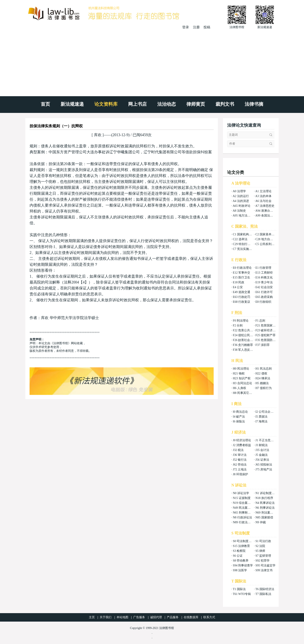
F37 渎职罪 (263, 345)
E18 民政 (239, 282)
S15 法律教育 (241, 546)
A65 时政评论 (242, 206)
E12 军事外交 (242, 273)
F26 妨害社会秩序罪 (246, 340)
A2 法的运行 (241, 196)
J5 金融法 (262, 455)
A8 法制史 (239, 211)
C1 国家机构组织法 (245, 234)
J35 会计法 (262, 450)
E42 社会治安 (264, 287)
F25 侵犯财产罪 (265, 335)
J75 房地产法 (264, 469)
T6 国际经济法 (265, 589)
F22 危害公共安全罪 (246, 330)
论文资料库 (106, 104)
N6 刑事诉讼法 (265, 508)
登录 (186, 27)
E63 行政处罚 (242, 297)
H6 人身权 (240, 388)
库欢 (98, 135)
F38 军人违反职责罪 (246, 350)
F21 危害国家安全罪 (268, 325)
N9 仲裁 (261, 522)
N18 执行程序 (264, 498)
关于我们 (106, 617)
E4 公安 (238, 287)
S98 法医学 (240, 570)
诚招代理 (156, 617)
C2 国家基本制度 (266, 234)
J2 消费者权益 (242, 445)
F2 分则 (238, 325)
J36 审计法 (240, 455)
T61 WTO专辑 (242, 594)
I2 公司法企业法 (266, 412)
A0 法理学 (239, 191)
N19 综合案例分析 (245, 503)
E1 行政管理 (263, 268)
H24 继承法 (263, 378)
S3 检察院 (239, 551)
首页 (45, 104)
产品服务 (173, 617)
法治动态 (167, 104)
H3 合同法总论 (242, 383)
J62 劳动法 (240, 465)
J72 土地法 (240, 469)
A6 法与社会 (263, 201)
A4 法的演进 (241, 201)
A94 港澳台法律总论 (269, 211)
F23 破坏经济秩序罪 (268, 330)
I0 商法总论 (240, 412)
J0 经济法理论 (242, 440)
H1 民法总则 (264, 369)
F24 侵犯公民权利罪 (246, 335)
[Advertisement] (152, 61)
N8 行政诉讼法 (242, 517)
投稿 (207, 27)
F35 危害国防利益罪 (268, 340)
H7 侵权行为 (264, 388)
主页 (92, 617)
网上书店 (137, 104)
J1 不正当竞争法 (266, 440)
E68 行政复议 (242, 302)
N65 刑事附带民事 (245, 513)
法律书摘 (254, 104)
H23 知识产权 (242, 378)
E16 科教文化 (264, 277)
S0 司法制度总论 (244, 541)
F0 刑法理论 (241, 321)
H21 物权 (239, 373)
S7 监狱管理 (263, 556)
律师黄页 (196, 104)
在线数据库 (191, 617)
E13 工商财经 (264, 273)
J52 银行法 (240, 460)
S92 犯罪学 (263, 561)
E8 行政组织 (263, 302)
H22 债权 (261, 373)
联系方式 (209, 617)
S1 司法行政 (263, 541)
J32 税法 (238, 450)
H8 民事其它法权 (244, 393)
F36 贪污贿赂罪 (243, 345)
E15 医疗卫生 (242, 277)
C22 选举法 (240, 239)
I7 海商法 (261, 421)
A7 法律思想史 (265, 206)
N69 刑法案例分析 (267, 513)
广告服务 (139, 617)
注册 (196, 27)
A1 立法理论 (263, 191)
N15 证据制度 (242, 498)
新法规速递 (72, 104)
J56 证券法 (262, 460)
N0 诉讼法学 (241, 493)
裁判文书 (225, 104)
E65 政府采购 (264, 297)
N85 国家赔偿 (264, 517)
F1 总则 (260, 321)
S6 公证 (238, 556)
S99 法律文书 (264, 570)
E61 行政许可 (264, 292)
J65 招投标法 (264, 465)
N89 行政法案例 (243, 522)
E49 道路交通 (242, 292)
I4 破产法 (239, 417)
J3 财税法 (262, 445)
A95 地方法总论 (243, 216)
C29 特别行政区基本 (246, 244)
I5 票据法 (261, 417)
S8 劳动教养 (241, 561)
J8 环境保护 (240, 474)
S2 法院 (260, 546)
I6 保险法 (239, 421)
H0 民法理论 (241, 369)
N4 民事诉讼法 (265, 503)
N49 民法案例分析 (245, 508)
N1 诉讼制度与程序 (268, 493)
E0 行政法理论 (242, 268)
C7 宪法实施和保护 (245, 249)
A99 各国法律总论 (267, 216)
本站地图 (122, 617)
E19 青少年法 (264, 282)
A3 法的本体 (263, 196)
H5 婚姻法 (262, 383)
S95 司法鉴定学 (265, 565)
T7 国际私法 (263, 594)
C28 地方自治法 (266, 239)
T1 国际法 (239, 589)
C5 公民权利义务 (266, 244)
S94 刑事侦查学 (243, 565)
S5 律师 (260, 551)
